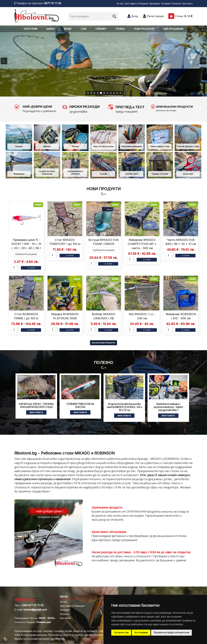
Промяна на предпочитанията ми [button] (171, 633)
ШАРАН (50, 29)
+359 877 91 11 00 (32, 605)
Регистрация (155, 16)
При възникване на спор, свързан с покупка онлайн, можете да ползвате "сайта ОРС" (63, 631)
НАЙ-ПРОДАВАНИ (173, 29)
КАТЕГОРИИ (30, 29)
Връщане (155, 3)
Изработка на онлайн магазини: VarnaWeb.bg (40, 639)
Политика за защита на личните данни (70, 635)
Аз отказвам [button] (141, 633)
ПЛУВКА (120, 29)
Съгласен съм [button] (121, 633)
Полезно (176, 3)
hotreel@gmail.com (35, 610)
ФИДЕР (68, 29)
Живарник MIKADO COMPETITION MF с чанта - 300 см (142, 244)
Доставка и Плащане (137, 3)
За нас (120, 3)
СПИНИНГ (101, 29)
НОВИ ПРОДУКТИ (144, 29)
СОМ (84, 29)
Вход (135, 16)
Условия (166, 3)
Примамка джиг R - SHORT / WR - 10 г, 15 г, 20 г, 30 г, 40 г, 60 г (26, 244)
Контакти (187, 3)
